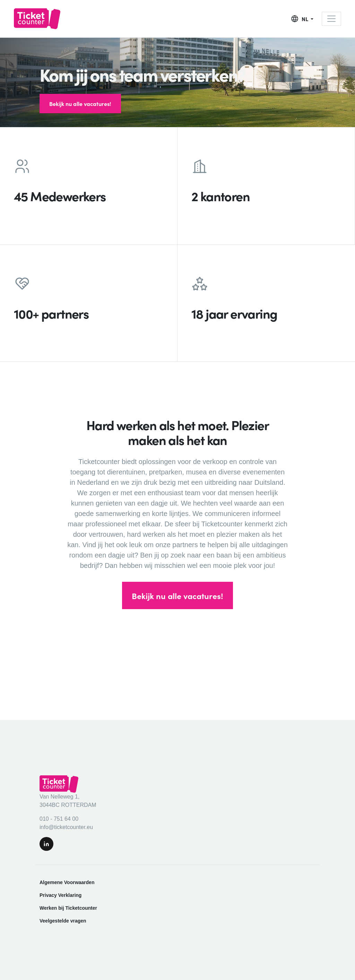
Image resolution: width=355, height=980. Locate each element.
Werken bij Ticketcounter (68, 908)
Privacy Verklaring (60, 895)
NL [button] (305, 19)
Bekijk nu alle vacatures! (80, 104)
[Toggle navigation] (331, 19)
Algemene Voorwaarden (67, 882)
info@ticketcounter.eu (66, 827)
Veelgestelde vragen (63, 921)
